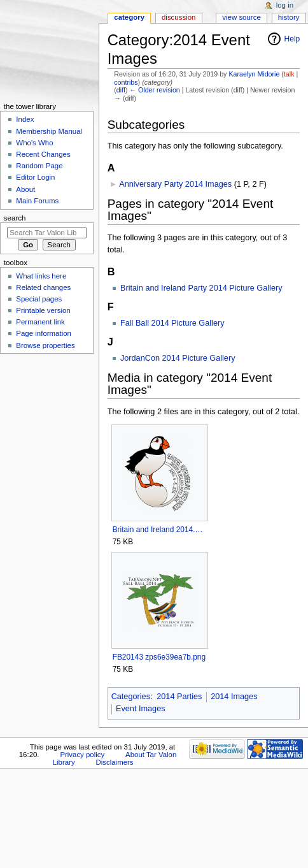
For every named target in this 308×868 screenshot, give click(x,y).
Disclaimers (115, 762)
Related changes (43, 287)
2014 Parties (179, 697)
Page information (44, 333)
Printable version (43, 310)
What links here (41, 276)
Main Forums (37, 201)
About (25, 189)
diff (121, 90)
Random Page (39, 166)
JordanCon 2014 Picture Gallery (178, 358)
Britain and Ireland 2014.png (159, 530)
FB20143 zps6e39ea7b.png (159, 657)
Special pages (39, 299)
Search (15, 218)
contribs (126, 82)
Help (292, 39)
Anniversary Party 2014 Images (175, 184)
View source (241, 17)
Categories (131, 697)
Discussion (178, 17)
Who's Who (34, 143)
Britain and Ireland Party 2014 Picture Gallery (201, 288)
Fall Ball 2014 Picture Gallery (172, 323)
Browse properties (45, 345)
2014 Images (234, 697)
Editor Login (35, 177)
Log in (285, 5)
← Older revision (154, 90)
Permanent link (40, 322)
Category (129, 17)
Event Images (141, 709)
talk (289, 74)
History (289, 17)
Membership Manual (49, 131)
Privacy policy (82, 755)
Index (25, 119)
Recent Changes (43, 154)
